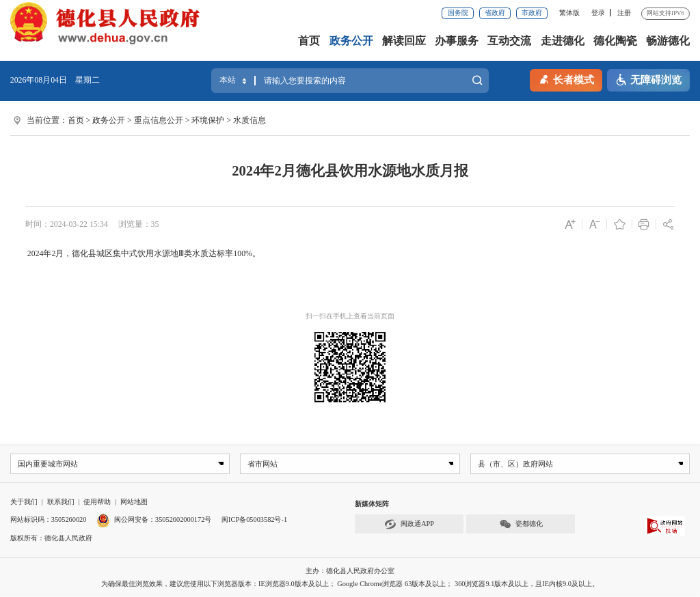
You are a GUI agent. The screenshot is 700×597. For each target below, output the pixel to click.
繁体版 (569, 13)
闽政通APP (409, 524)
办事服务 (457, 41)
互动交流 (509, 41)
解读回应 (404, 41)
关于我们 (24, 502)
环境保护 (208, 120)
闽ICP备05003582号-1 (254, 520)
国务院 (458, 13)
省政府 (495, 13)
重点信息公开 (159, 120)
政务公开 (351, 41)
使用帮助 (97, 502)
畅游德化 (668, 41)
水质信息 (250, 120)
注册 (624, 13)
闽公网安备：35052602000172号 (154, 520)
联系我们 (61, 502)
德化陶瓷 (615, 41)
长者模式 (566, 79)
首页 (309, 41)
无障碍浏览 (648, 80)
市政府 (532, 13)
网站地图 (134, 502)
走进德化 (563, 41)
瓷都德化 (521, 524)
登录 (598, 13)
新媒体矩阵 (372, 504)
